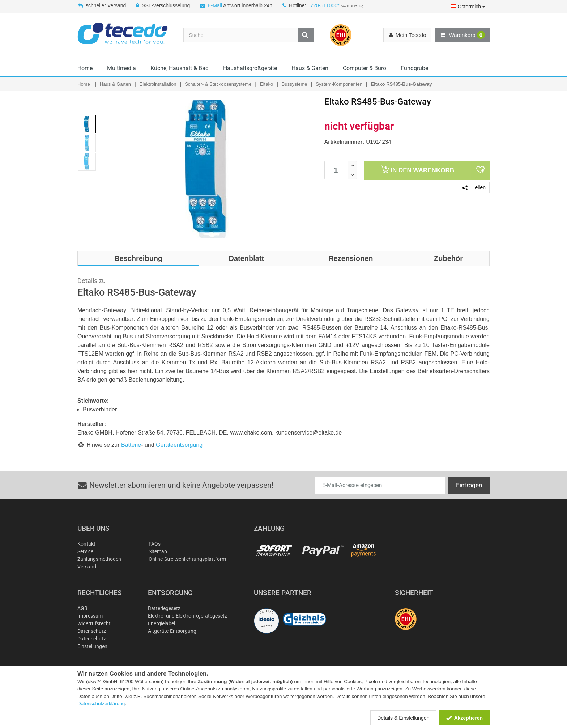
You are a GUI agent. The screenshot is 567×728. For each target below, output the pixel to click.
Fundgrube (414, 68)
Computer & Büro (364, 68)
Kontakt (86, 544)
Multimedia (121, 68)
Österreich (468, 7)
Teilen (474, 187)
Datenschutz (92, 631)
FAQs (155, 544)
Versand (87, 567)
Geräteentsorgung (179, 445)
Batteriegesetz (164, 608)
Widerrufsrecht (94, 623)
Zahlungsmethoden (99, 559)
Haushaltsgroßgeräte (250, 68)
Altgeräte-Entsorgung (172, 631)
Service (85, 551)
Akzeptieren (464, 718)
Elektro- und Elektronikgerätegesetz (187, 616)
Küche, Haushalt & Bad (180, 68)
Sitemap (158, 551)
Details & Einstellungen (403, 718)
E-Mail (215, 5)
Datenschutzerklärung (101, 704)
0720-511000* (323, 5)
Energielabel (161, 623)
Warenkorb (462, 35)
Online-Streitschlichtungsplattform (187, 559)
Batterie (131, 445)
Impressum (90, 616)
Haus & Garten (310, 68)
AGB (82, 608)
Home (85, 68)
